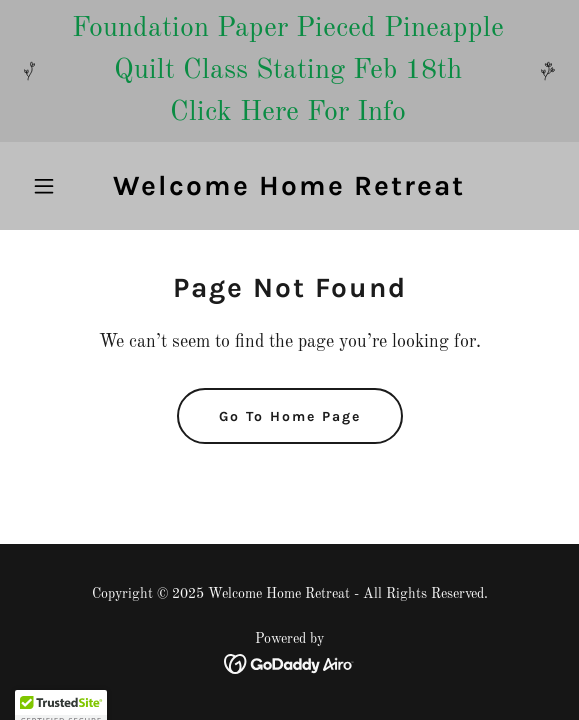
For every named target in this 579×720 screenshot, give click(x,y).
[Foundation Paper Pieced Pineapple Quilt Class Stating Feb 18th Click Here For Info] (289, 71)
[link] (289, 191)
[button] (64, 186)
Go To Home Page (290, 416)
